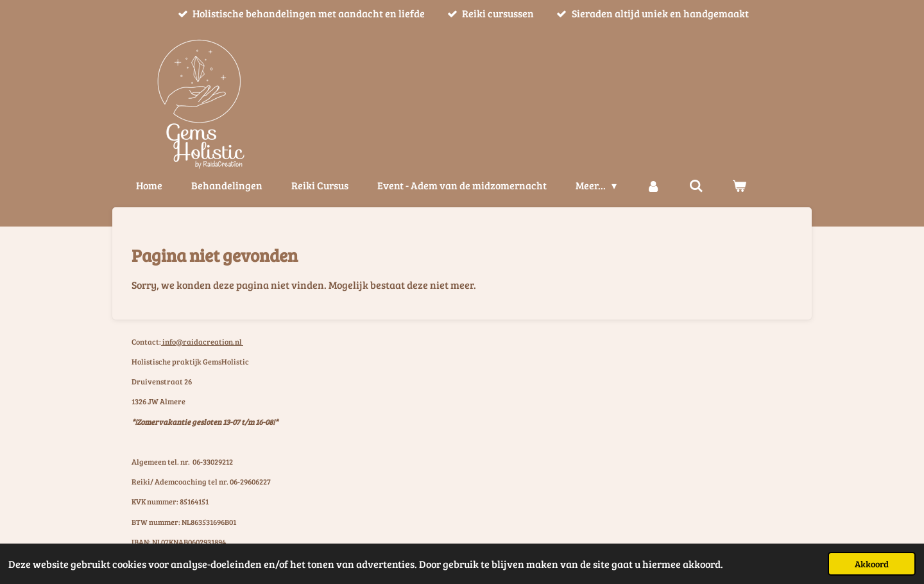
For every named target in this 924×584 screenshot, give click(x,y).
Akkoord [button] (872, 563)
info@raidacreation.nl (202, 341)
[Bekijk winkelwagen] (739, 185)
